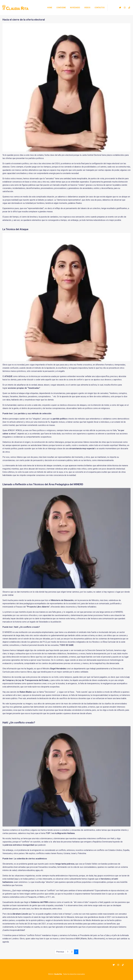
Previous (60, 952)
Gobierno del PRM (39, 902)
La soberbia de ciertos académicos (30, 859)
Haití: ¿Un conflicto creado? (27, 627)
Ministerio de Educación (62, 600)
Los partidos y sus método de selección (33, 413)
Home (50, 8)
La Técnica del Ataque (15, 229)
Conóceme (61, 8)
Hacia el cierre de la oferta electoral (24, 20)
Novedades (75, 8)
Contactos (100, 8)
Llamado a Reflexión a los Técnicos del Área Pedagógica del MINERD (43, 484)
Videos (87, 8)
